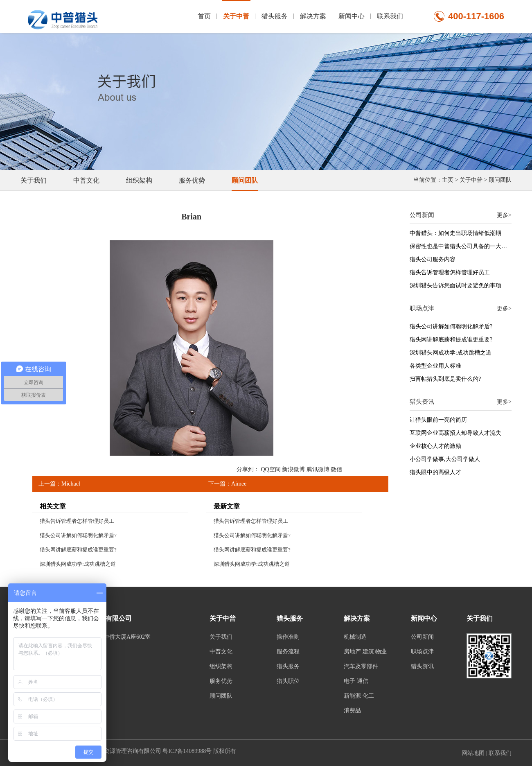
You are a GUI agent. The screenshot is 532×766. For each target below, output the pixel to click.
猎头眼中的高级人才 (435, 472)
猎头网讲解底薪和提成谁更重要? (78, 550)
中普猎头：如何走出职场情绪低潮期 (455, 233)
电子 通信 (356, 681)
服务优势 (192, 180)
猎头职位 (288, 681)
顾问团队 (500, 180)
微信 (336, 469)
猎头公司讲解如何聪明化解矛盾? (78, 535)
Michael (71, 484)
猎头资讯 (422, 666)
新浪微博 (293, 469)
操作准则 (288, 637)
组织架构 (139, 180)
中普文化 (86, 180)
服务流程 (288, 652)
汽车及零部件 (361, 666)
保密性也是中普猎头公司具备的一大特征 (461, 246)
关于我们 (34, 180)
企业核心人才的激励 (435, 446)
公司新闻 (422, 637)
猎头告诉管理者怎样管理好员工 (77, 521)
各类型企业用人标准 (435, 366)
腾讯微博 (318, 469)
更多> (504, 215)
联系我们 (390, 16)
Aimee (239, 484)
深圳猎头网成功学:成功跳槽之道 (78, 564)
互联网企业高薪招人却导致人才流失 (455, 433)
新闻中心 (352, 16)
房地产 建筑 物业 (365, 652)
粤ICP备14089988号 (187, 751)
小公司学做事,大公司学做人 (445, 459)
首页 (204, 16)
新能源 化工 (359, 696)
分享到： (248, 469)
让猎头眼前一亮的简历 (438, 420)
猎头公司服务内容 (433, 259)
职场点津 (422, 652)
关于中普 (236, 10)
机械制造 (355, 637)
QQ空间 (271, 469)
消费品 (352, 711)
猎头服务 (275, 16)
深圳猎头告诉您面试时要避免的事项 (455, 286)
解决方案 (313, 16)
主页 (448, 180)
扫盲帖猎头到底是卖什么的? (445, 379)
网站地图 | (475, 753)
